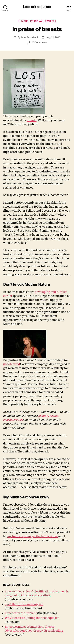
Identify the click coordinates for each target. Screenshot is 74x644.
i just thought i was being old (24, 604)
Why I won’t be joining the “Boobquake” (32, 618)
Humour (23, 21)
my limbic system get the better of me (33, 536)
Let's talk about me (37, 7)
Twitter (51, 21)
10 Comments (39, 42)
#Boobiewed (12, 364)
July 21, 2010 (53, 37)
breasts (32, 120)
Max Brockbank (30, 37)
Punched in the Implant (21, 613)
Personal (37, 21)
